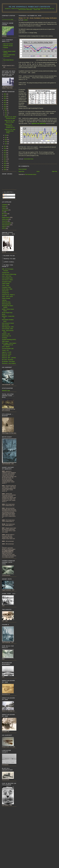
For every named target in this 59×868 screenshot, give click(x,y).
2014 (5, 153)
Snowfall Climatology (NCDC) (9, 340)
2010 (5, 161)
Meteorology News (6, 304)
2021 (5, 103)
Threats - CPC (5, 350)
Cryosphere (5, 205)
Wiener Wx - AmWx (7, 354)
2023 (5, 98)
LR (3, 212)
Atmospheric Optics (7, 282)
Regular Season (6, 217)
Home (38, 171)
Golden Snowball (6, 298)
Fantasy (4, 206)
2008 (5, 165)
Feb (6, 142)
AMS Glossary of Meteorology (9, 274)
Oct (6, 115)
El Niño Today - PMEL (7, 289)
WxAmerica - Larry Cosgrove (9, 363)
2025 (5, 94)
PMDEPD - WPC (6, 334)
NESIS (4, 314)
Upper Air (4, 227)
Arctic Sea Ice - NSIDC (7, 280)
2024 (5, 96)
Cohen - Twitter (6, 285)
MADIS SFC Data (6, 302)
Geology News (6, 293)
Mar (6, 140)
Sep (6, 135)
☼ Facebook (5, 48)
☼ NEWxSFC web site (7, 46)
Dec (6, 111)
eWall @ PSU (5, 291)
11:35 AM (25, 20)
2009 (5, 163)
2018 (5, 109)
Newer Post (21, 171)
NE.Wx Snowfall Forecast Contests (29, 7)
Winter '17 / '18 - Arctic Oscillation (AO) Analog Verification (38, 18)
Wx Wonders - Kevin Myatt (8, 362)
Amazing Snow (6, 272)
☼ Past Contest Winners (8, 60)
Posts (5, 195)
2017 (5, 146)
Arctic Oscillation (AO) (7, 278)
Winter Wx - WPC (6, 356)
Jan (6, 144)
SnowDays (5, 338)
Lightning (4, 300)
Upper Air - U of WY (7, 352)
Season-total (5, 219)
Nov (6, 113)
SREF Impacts (5, 341)
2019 (5, 107)
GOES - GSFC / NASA (7, 297)
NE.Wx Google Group (7, 313)
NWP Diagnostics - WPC (8, 327)
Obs (3, 216)
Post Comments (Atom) (31, 174)
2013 (5, 155)
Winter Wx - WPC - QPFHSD (9, 358)
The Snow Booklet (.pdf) (8, 349)
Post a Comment (23, 169)
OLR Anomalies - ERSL (8, 329)
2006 (5, 170)
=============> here (8, 20)
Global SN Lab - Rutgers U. (8, 295)
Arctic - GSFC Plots (7, 276)
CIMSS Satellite (6, 284)
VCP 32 (4, 228)
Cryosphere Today (6, 287)
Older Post (54, 171)
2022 (5, 100)
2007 (5, 168)
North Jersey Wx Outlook (8, 323)
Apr (6, 137)
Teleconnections (29, 159)
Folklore (4, 208)
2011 (5, 159)
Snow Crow (5, 221)
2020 (5, 105)
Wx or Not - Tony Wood (7, 360)
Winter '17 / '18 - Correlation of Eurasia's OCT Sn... (10, 126)
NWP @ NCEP (6, 325)
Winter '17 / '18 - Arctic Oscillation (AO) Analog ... (10, 131)
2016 (5, 148)
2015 (5, 151)
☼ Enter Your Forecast (7, 44)
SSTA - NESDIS (6, 347)
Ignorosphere (5, 210)
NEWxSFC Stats (6, 391)
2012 (5, 157)
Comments (6, 197)
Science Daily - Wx (6, 336)
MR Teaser (5, 214)
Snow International (6, 223)
